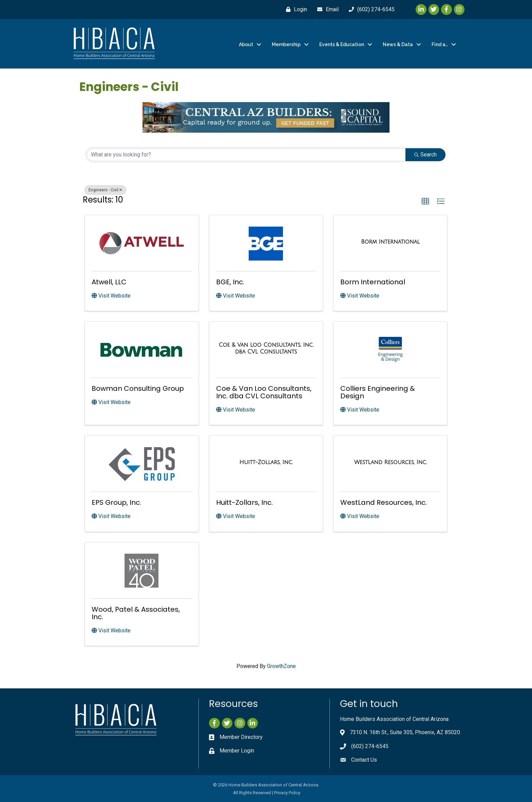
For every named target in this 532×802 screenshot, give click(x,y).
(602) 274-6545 (370, 746)
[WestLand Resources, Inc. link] (391, 462)
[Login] (295, 9)
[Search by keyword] (246, 155)
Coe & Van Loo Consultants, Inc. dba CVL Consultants (264, 392)
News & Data (398, 44)
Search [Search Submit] (425, 155)
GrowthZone (281, 666)
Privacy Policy (287, 793)
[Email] (326, 9)
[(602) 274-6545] (370, 9)
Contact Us (364, 760)
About (246, 44)
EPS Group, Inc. (116, 502)
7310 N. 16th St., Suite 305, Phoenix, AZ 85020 (405, 732)
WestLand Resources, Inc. (384, 502)
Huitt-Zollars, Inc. (244, 502)
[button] (425, 202)
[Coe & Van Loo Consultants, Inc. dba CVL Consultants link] (266, 348)
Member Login (237, 751)
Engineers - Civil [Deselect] (105, 190)
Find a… (440, 44)
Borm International (373, 282)
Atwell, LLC (109, 282)
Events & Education (342, 44)
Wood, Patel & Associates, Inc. (136, 613)
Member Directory (241, 737)
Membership (286, 44)
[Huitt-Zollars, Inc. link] (266, 462)
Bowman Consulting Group (138, 388)
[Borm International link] (390, 242)
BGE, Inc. (230, 282)
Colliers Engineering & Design (378, 392)
